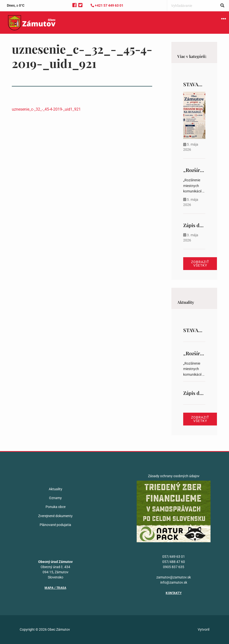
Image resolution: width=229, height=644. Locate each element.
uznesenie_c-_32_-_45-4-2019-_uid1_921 (46, 109)
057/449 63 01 (174, 557)
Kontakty (174, 593)
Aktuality (56, 489)
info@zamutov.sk (174, 582)
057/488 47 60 (174, 562)
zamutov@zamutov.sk (174, 577)
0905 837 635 (174, 567)
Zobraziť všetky (200, 264)
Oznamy (55, 498)
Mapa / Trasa (55, 588)
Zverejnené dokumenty (55, 516)
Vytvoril (204, 629)
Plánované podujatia (55, 525)
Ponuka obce (56, 507)
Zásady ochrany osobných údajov (174, 476)
